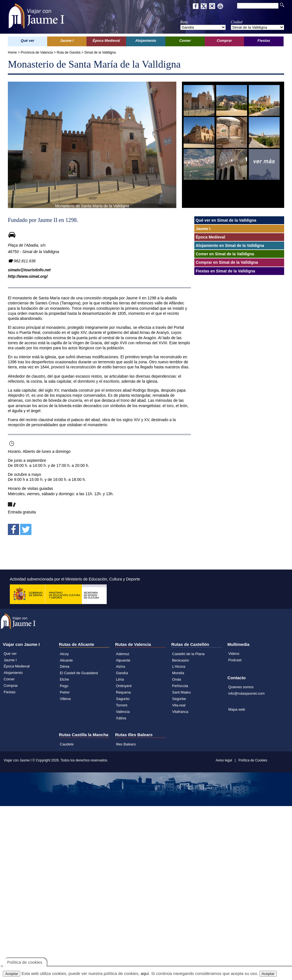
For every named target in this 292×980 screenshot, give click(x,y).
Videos (234, 654)
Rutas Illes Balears (134, 735)
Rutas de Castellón (190, 644)
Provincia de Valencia (37, 52)
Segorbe (179, 699)
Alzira (121, 666)
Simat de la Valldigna (100, 52)
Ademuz (123, 654)
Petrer (65, 692)
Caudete (67, 744)
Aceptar (12, 974)
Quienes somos (241, 687)
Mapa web (237, 709)
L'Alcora (179, 666)
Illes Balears (126, 744)
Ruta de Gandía (69, 52)
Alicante (66, 660)
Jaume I (10, 660)
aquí (145, 973)
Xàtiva (121, 718)
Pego (64, 686)
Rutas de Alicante (77, 644)
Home (12, 52)
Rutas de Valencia (133, 644)
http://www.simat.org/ (28, 276)
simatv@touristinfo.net (29, 270)
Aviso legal (224, 760)
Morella (178, 673)
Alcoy (64, 654)
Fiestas (10, 692)
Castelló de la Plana (188, 654)
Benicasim (181, 660)
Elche (64, 679)
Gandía (122, 673)
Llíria (120, 679)
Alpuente (123, 660)
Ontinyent (124, 686)
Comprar (11, 686)
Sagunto (123, 699)
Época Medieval (17, 666)
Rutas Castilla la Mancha (84, 735)
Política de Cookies (253, 760)
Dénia (65, 666)
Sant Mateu (182, 692)
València (123, 712)
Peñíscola (180, 686)
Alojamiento (13, 673)
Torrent (122, 705)
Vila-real (179, 705)
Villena (65, 699)
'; (203, 27)
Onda (177, 679)
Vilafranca (180, 712)
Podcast (235, 660)
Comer (9, 679)
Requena (123, 692)
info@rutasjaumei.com (247, 693)
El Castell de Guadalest (79, 673)
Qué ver (10, 654)
